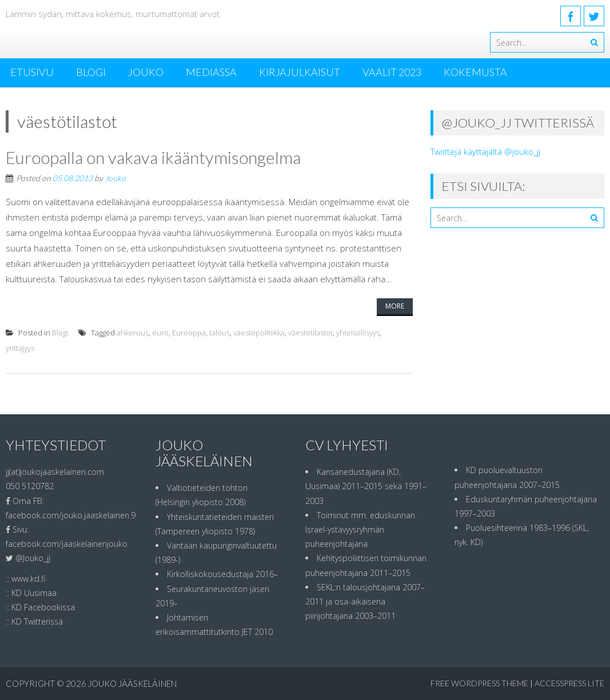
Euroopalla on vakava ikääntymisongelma (153, 157)
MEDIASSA (211, 72)
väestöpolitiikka (259, 333)
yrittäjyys (20, 348)
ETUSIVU (32, 72)
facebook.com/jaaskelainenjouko (67, 544)
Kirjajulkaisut (300, 72)
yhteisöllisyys (358, 333)
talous (220, 333)
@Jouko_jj (33, 558)
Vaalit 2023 (392, 72)
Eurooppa (189, 333)
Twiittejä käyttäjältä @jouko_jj (485, 151)
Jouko (146, 72)
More (395, 306)
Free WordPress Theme (479, 683)
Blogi (91, 72)
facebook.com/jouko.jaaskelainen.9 (71, 515)
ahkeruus (133, 333)
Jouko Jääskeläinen (132, 683)
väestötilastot (310, 333)
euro (160, 333)
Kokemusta (475, 72)
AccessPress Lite (569, 683)
